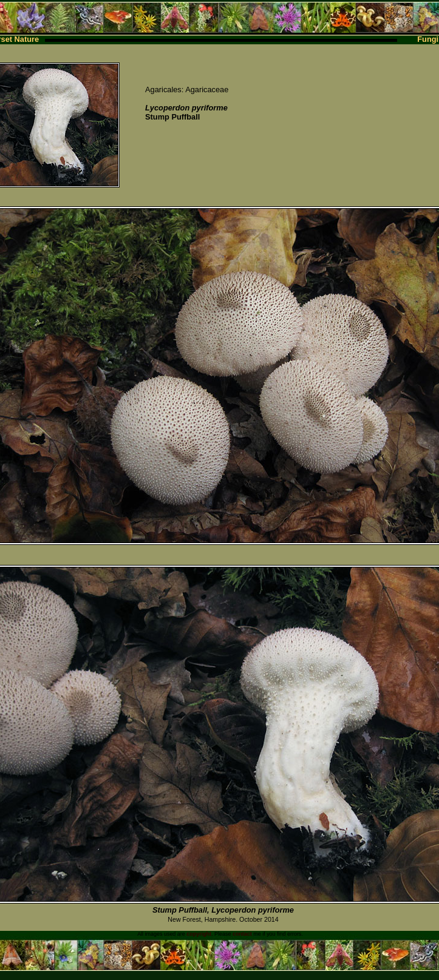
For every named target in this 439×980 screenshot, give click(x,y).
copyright (199, 934)
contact (242, 934)
